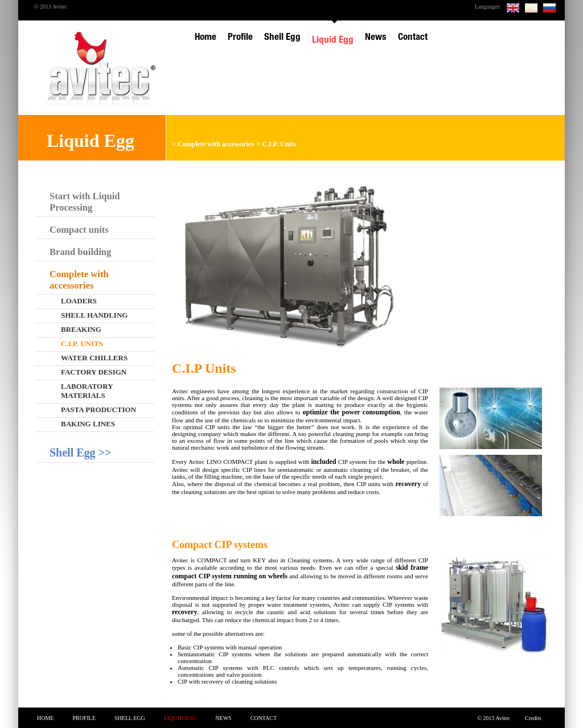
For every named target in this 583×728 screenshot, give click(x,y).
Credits (533, 718)
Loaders (79, 301)
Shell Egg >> (80, 453)
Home (45, 718)
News (223, 718)
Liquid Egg (180, 718)
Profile (84, 718)
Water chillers (94, 358)
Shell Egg (130, 718)
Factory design (94, 372)
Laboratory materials (87, 391)
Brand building (80, 252)
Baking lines (88, 424)
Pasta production (98, 410)
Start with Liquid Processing (85, 202)
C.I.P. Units (279, 144)
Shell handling (94, 315)
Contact (264, 718)
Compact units (79, 230)
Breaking (81, 329)
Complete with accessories (216, 144)
